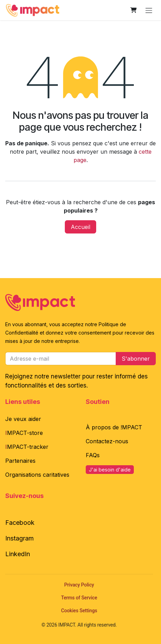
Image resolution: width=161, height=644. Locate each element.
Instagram (20, 538)
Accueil (80, 227)
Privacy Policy (79, 585)
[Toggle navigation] (149, 10)
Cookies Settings (79, 611)
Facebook (20, 523)
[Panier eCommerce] (133, 10)
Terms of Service (79, 598)
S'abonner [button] (136, 359)
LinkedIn (18, 554)
